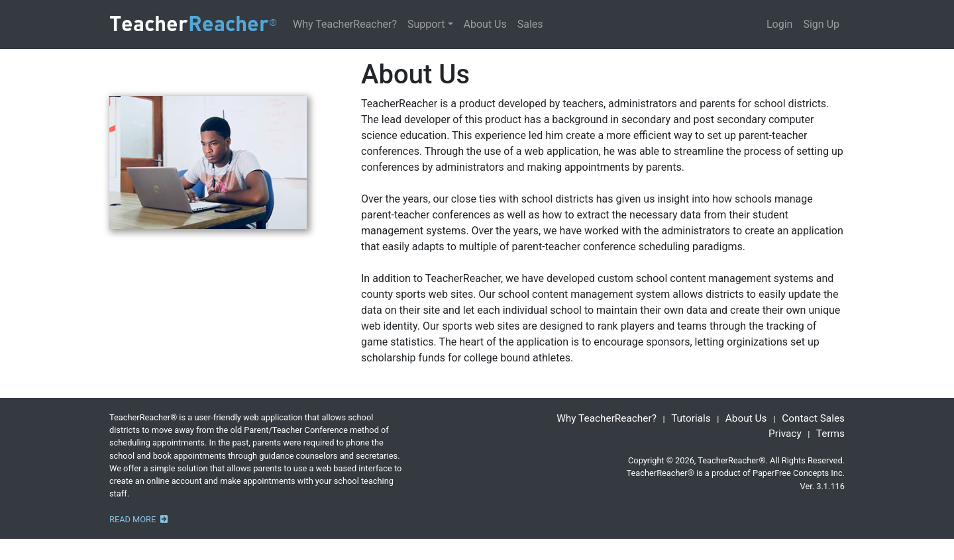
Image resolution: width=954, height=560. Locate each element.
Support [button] (426, 24)
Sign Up (821, 24)
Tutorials (691, 418)
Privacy (785, 434)
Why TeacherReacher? (345, 24)
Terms (830, 434)
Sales (530, 24)
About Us (485, 24)
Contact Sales (813, 418)
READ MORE (138, 519)
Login (779, 24)
